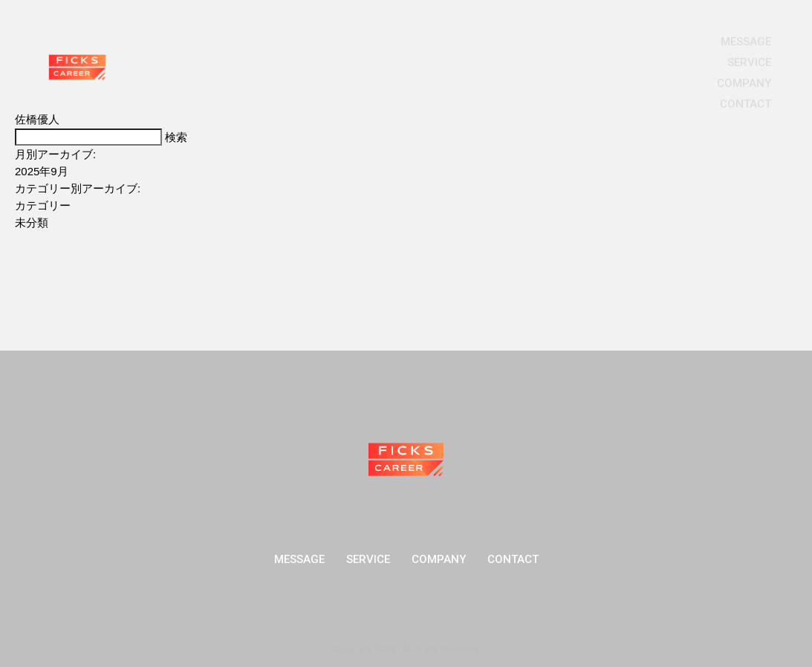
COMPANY (744, 83)
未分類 (32, 222)
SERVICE (749, 62)
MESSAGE (746, 42)
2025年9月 (42, 171)
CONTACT (746, 104)
